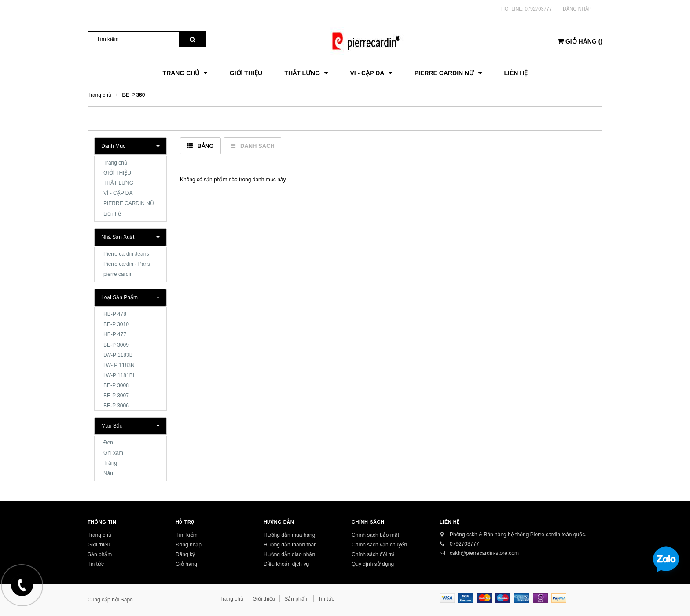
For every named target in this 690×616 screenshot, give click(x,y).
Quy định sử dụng (373, 564)
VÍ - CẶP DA (118, 193)
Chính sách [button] (368, 522)
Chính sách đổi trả (373, 554)
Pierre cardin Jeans (126, 254)
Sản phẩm (100, 554)
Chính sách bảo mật (375, 535)
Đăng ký (185, 554)
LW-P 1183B (118, 355)
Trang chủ (115, 163)
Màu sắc (112, 426)
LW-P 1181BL (119, 375)
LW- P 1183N (119, 365)
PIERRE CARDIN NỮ (129, 203)
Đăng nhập (577, 9)
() (580, 41)
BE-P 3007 (116, 396)
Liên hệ (112, 214)
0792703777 (538, 9)
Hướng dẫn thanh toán (290, 545)
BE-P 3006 (116, 406)
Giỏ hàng (186, 564)
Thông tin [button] (102, 522)
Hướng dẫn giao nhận (289, 554)
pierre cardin (118, 274)
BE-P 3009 (116, 345)
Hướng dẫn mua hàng (289, 535)
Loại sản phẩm (119, 297)
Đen (108, 443)
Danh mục (113, 146)
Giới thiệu (99, 545)
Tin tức (96, 564)
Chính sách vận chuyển (379, 545)
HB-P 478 (115, 314)
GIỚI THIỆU (117, 173)
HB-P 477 (115, 334)
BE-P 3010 (116, 324)
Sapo (127, 600)
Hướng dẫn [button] (279, 522)
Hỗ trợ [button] (185, 522)
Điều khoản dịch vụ (286, 564)
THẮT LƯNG (118, 183)
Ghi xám (113, 453)
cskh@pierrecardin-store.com (484, 553)
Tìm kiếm (187, 535)
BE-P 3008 (116, 385)
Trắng (110, 463)
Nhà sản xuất (118, 237)
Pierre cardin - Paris (127, 264)
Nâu (108, 473)
